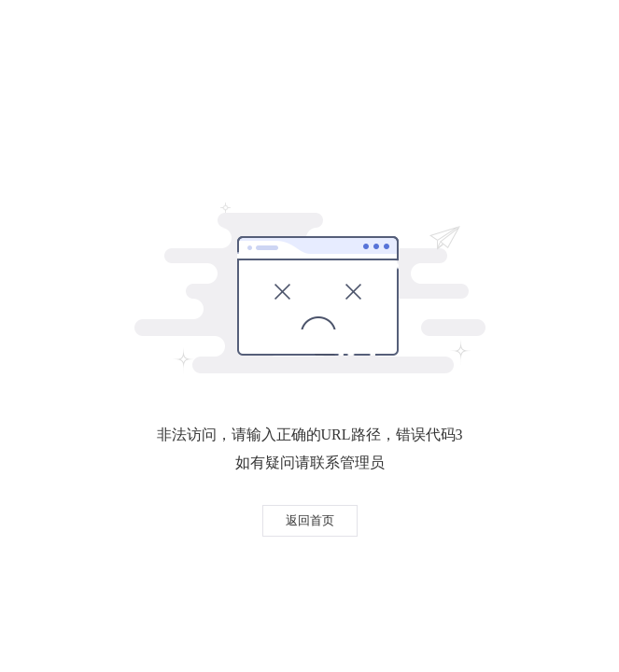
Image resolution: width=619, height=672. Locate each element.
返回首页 (310, 520)
